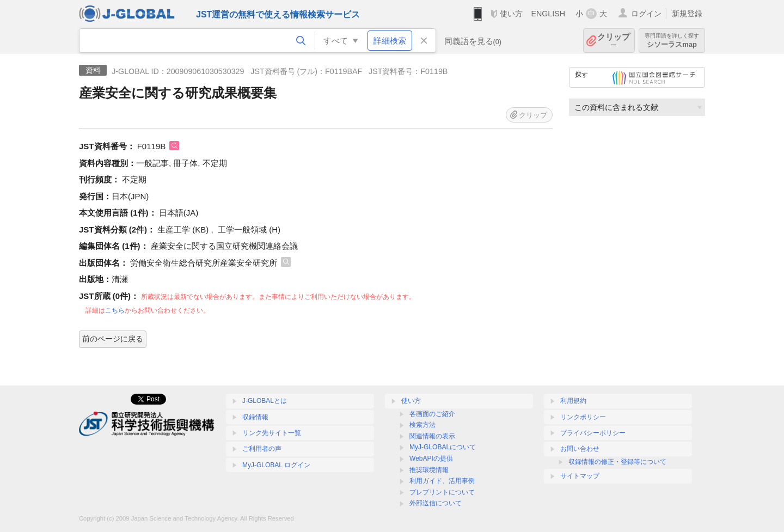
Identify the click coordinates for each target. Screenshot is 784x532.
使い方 (511, 14)
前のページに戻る (113, 339)
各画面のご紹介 (432, 414)
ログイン (646, 14)
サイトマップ (580, 476)
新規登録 (687, 14)
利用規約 (573, 401)
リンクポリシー (583, 417)
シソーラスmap (672, 41)
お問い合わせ (580, 449)
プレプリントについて (442, 492)
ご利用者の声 (262, 449)
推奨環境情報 (429, 470)
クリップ (614, 41)
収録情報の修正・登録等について (617, 462)
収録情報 (255, 417)
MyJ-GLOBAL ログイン (276, 465)
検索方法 (422, 425)
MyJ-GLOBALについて (443, 447)
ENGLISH (548, 14)
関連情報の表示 (432, 436)
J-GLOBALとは (265, 401)
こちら (115, 310)
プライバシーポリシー (593, 433)
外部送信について (436, 503)
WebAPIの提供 (431, 458)
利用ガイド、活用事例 (442, 481)
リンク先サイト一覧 (272, 433)
